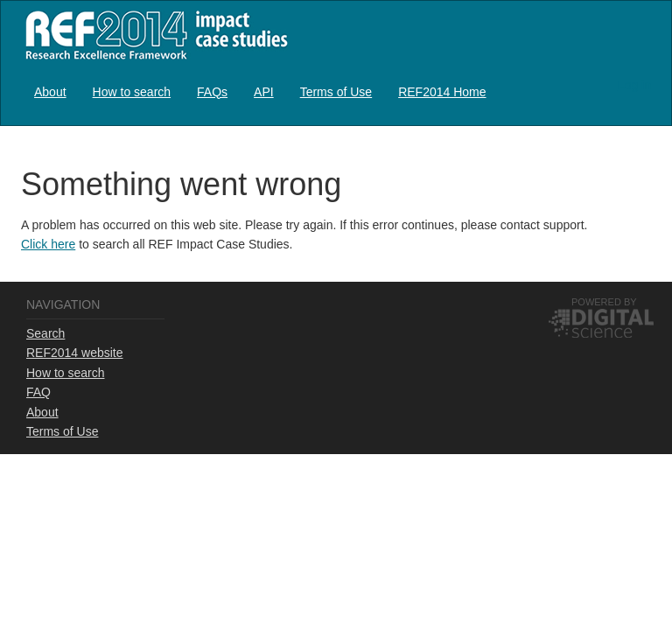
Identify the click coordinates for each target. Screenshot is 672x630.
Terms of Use (336, 92)
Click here (48, 244)
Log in (634, 85)
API (264, 92)
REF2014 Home (442, 92)
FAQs (212, 92)
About (50, 92)
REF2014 (153, 35)
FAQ (38, 392)
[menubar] (260, 91)
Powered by (604, 302)
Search (45, 333)
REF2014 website (75, 353)
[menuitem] (50, 91)
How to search (132, 92)
